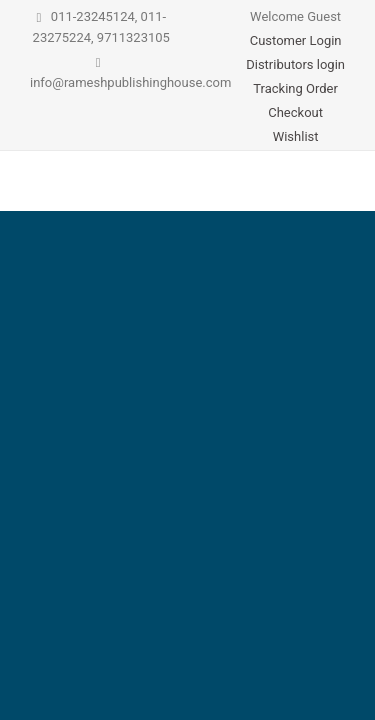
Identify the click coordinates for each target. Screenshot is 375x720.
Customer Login (296, 40)
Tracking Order (295, 88)
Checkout (295, 112)
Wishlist (296, 136)
